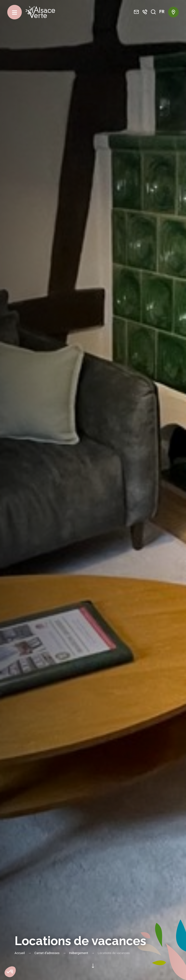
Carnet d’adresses (47, 953)
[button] (10, 972)
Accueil (20, 953)
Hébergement (79, 953)
